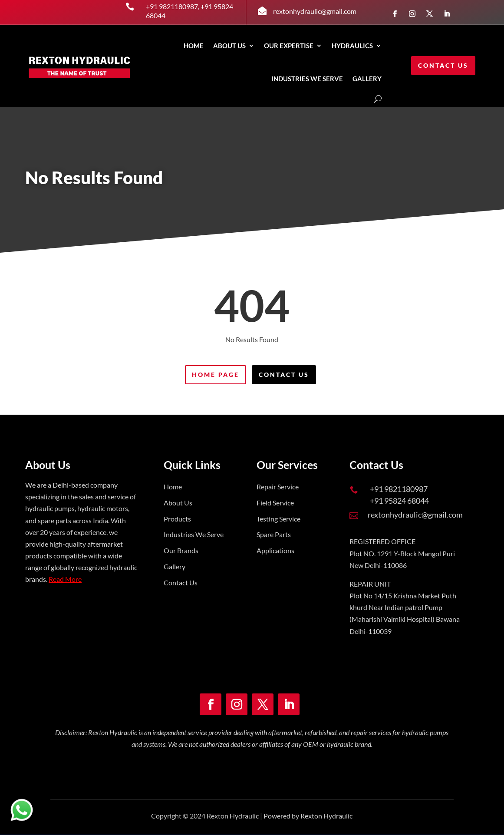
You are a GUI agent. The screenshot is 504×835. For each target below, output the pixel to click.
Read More (65, 579)
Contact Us (443, 65)
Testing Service (278, 519)
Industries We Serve (194, 534)
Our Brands (181, 550)
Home (194, 46)
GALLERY (367, 79)
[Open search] (378, 99)
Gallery (175, 566)
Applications (275, 550)
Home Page (216, 375)
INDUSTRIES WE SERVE (307, 79)
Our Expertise (289, 46)
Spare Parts (274, 534)
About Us (229, 46)
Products (177, 519)
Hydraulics (352, 46)
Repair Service (278, 487)
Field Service (275, 503)
